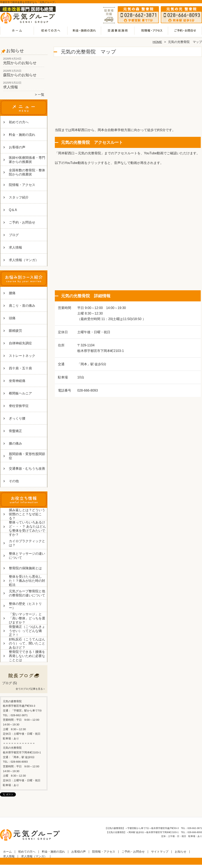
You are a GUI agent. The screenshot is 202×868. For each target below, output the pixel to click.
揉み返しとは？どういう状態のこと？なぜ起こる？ (27, 514)
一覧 (41, 95)
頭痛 (12, 318)
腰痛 (12, 293)
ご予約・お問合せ (185, 32)
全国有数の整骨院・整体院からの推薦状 (27, 172)
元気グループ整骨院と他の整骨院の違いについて (27, 593)
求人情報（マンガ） (24, 260)
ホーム (17, 32)
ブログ (14, 235)
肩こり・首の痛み (22, 306)
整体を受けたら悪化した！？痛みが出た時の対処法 (27, 581)
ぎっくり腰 (17, 418)
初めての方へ (51, 32)
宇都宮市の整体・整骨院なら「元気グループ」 (100, 866)
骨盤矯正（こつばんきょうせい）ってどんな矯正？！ (27, 631)
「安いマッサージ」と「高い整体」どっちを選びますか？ (27, 618)
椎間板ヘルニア (20, 393)
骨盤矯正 (15, 431)
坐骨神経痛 (17, 381)
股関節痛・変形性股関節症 (27, 456)
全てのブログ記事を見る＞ (31, 689)
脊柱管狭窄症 (19, 406)
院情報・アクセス (151, 32)
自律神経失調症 (20, 343)
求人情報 (11, 87)
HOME (157, 42)
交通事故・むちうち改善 (118, 32)
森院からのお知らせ (20, 75)
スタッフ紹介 (19, 197)
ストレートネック (22, 356)
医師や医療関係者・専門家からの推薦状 (27, 160)
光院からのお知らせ (20, 63)
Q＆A (13, 210)
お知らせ (181, 852)
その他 (14, 481)
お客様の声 (17, 147)
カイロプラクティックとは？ (27, 543)
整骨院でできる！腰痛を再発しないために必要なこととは (27, 656)
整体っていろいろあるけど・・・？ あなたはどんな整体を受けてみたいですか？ (27, 529)
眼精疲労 (15, 331)
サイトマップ (160, 852)
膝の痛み (15, 443)
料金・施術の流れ (84, 32)
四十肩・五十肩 (20, 368)
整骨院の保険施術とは (25, 568)
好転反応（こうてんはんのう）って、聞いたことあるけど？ (27, 643)
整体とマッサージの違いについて (27, 556)
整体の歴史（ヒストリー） (25, 606)
